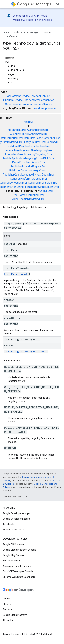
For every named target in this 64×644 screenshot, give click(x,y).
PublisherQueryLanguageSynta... (22, 175)
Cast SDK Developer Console (18, 571)
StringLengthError (49, 187)
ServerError (52, 183)
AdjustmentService (18, 96)
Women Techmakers (14, 530)
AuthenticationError (38, 130)
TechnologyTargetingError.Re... (26, 351)
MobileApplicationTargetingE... (21, 158)
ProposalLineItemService (37, 104)
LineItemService (13, 100)
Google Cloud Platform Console (20, 550)
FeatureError (43, 146)
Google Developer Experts (17, 519)
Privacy (17, 634)
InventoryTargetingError (38, 154)
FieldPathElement (16, 274)
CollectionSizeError (20, 134)
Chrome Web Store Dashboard (19, 577)
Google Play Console (14, 555)
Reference (12, 36)
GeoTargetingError (42, 150)
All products (9, 620)
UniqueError (46, 191)
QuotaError (48, 175)
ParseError (19, 162)
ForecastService (40, 96)
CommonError (40, 134)
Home (6, 32)
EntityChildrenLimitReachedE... (42, 142)
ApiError (29, 122)
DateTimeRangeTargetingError (42, 138)
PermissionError (35, 162)
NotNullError (47, 158)
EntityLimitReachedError (21, 146)
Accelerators (10, 524)
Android (7, 599)
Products (18, 32)
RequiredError (36, 183)
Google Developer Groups (16, 513)
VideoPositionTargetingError (29, 199)
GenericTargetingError (17, 150)
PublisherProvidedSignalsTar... (29, 166)
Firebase (7, 609)
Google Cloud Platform (15, 615)
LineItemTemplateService (39, 100)
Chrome (7, 604)
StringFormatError (27, 187)
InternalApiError (14, 154)
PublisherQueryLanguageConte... (29, 171)
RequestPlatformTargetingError (29, 179)
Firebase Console (12, 561)
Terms (6, 634)
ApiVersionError (17, 130)
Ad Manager (34, 4)
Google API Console (13, 544)
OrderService (13, 104)
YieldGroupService (45, 108)
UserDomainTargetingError (29, 195)
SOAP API (48, 32)
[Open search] (58, 4)
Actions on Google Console (17, 566)
